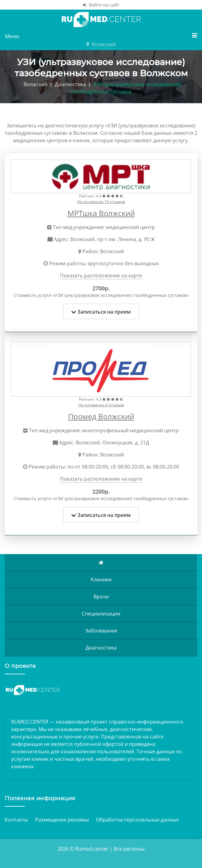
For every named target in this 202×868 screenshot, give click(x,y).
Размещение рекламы (62, 820)
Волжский (104, 44)
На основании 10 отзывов (101, 202)
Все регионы (129, 849)
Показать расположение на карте (101, 275)
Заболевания (101, 631)
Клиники (101, 579)
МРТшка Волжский (101, 213)
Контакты (16, 820)
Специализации (101, 614)
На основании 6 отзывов (101, 405)
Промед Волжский (101, 416)
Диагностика (101, 648)
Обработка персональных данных (137, 820)
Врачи (101, 597)
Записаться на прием (101, 312)
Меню (101, 36)
